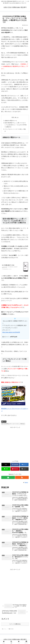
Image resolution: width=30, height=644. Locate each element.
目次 (13, 117)
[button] (24, 469)
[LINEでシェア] (6, 469)
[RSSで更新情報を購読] (22, 477)
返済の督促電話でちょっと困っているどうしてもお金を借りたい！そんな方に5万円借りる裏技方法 (16, 125)
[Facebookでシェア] (15, 465)
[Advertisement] (15, 443)
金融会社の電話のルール (11, 121)
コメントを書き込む (15, 624)
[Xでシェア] (6, 465)
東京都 (4, 422)
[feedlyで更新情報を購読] (8, 477)
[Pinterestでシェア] (15, 469)
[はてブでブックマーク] (24, 465)
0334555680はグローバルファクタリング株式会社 (13, 424)
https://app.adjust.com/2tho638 (11, 332)
